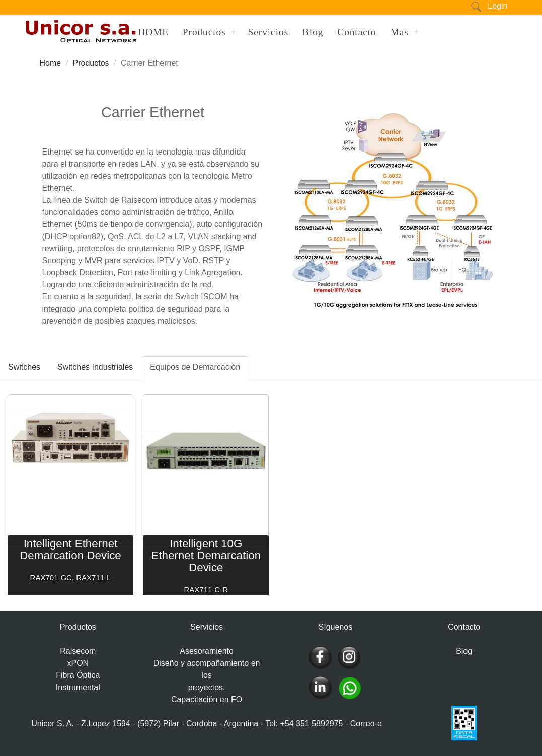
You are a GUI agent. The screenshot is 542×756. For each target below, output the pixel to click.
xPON (78, 663)
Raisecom (78, 651)
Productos (204, 32)
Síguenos (336, 627)
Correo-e (366, 724)
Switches (24, 367)
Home (51, 63)
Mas (400, 32)
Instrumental (78, 687)
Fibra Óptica (78, 675)
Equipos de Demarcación (195, 367)
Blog (313, 32)
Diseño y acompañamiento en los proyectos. (207, 675)
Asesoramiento (207, 651)
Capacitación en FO (207, 699)
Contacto (357, 32)
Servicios (268, 32)
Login (497, 6)
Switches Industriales (95, 367)
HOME (153, 32)
